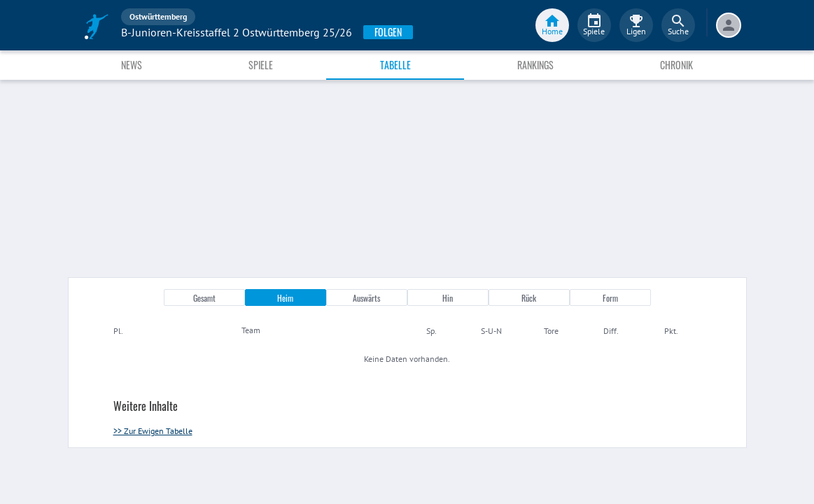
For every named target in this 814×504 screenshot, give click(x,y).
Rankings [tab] (535, 65)
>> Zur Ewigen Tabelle (153, 431)
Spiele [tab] (261, 65)
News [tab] (132, 65)
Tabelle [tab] (395, 65)
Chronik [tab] (676, 65)
